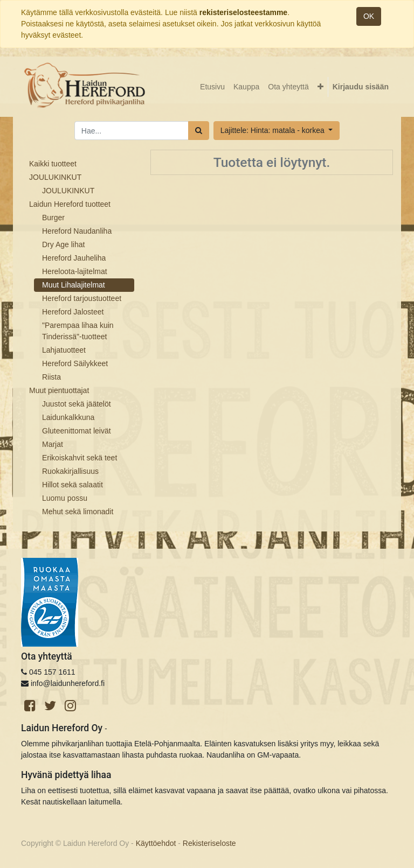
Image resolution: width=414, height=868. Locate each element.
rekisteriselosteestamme (243, 12)
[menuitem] (212, 87)
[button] (320, 87)
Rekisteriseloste (209, 843)
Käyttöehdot (156, 843)
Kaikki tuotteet (53, 164)
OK (369, 16)
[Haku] (199, 131)
